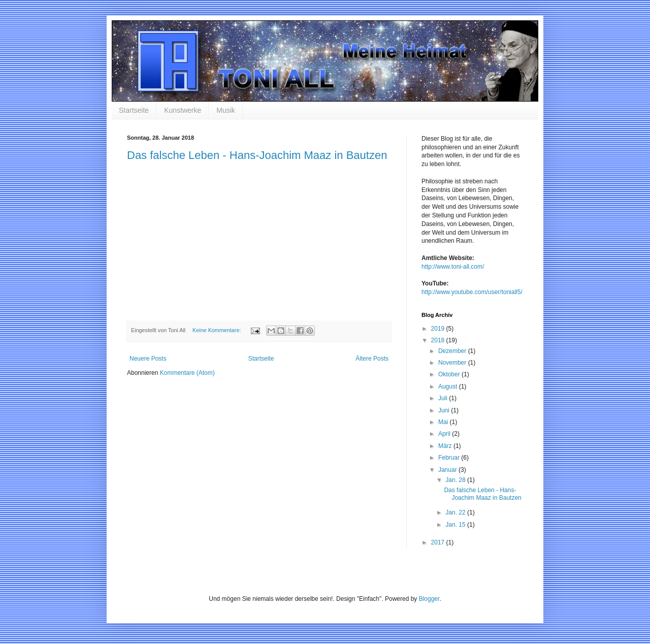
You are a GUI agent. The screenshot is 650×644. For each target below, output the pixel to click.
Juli (444, 398)
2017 (439, 542)
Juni (445, 410)
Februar (450, 458)
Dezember (453, 351)
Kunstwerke (183, 110)
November (453, 363)
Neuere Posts (148, 359)
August (449, 387)
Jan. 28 (456, 480)
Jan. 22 (456, 512)
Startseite (134, 110)
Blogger (429, 599)
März (446, 446)
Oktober (450, 374)
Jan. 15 (456, 525)
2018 (439, 340)
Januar (448, 470)
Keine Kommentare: (217, 330)
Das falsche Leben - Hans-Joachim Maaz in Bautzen (257, 155)
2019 (439, 329)
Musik (226, 110)
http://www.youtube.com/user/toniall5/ (472, 292)
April (445, 434)
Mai (444, 422)
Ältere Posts (372, 359)
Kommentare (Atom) (187, 373)
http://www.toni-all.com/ (453, 267)
